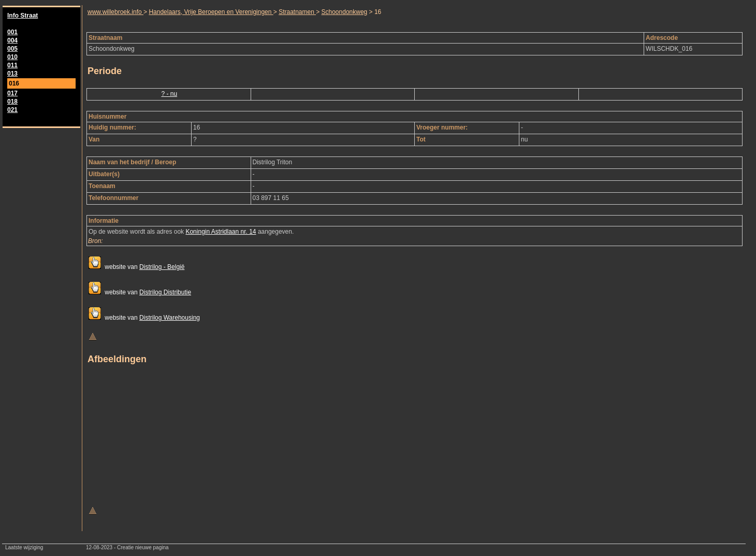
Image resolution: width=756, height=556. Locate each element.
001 (12, 32)
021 (12, 110)
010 (12, 57)
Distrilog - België (162, 267)
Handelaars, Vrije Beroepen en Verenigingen (211, 12)
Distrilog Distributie (165, 292)
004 (12, 40)
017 (12, 93)
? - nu (169, 94)
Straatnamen (297, 12)
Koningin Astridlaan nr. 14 (221, 232)
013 (12, 74)
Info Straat (23, 16)
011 (12, 65)
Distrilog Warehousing (170, 318)
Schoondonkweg (345, 12)
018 (12, 102)
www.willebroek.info (115, 12)
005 (12, 49)
